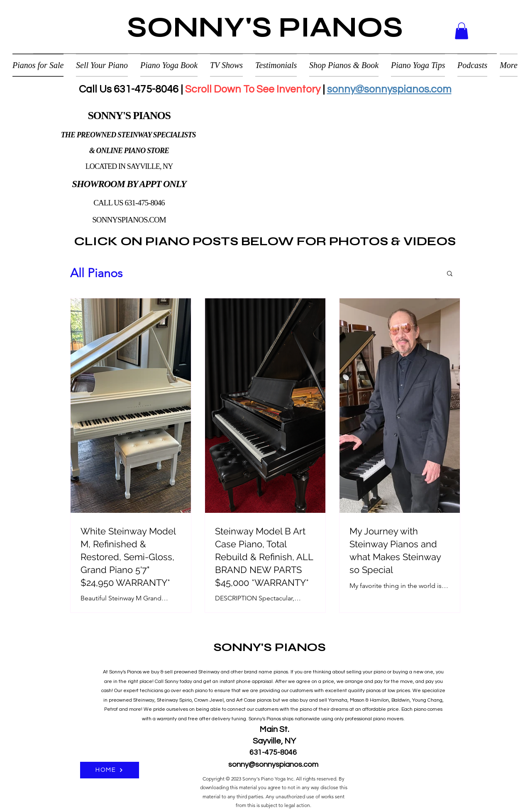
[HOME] (110, 770)
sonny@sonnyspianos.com (389, 89)
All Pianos (96, 273)
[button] (462, 31)
